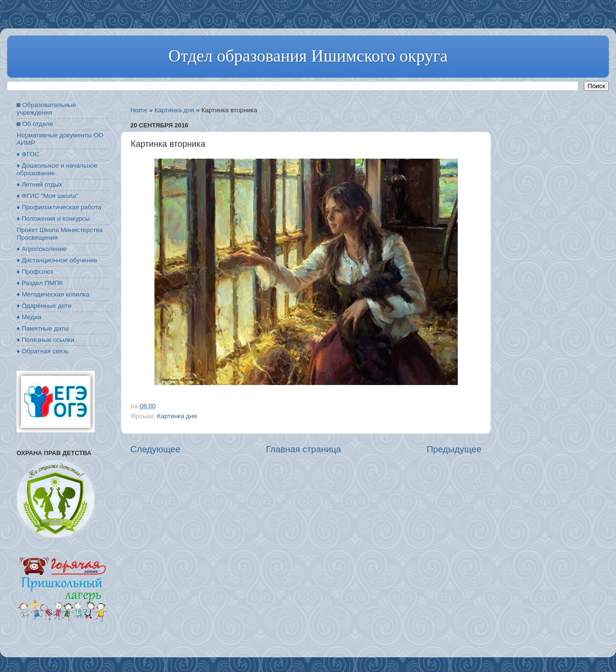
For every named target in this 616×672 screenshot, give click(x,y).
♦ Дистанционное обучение (57, 260)
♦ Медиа (29, 317)
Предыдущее (454, 449)
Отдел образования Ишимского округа (308, 56)
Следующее (155, 449)
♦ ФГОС (28, 154)
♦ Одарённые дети (44, 306)
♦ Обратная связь (43, 351)
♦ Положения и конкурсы (53, 219)
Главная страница (303, 449)
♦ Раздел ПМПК (40, 283)
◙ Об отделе (35, 124)
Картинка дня (174, 110)
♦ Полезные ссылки (45, 340)
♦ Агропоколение (42, 249)
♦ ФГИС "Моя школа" (47, 196)
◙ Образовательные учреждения (46, 109)
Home (139, 110)
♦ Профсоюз (35, 272)
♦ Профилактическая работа (59, 207)
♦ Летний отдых (39, 184)
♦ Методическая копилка (53, 294)
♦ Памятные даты (43, 328)
